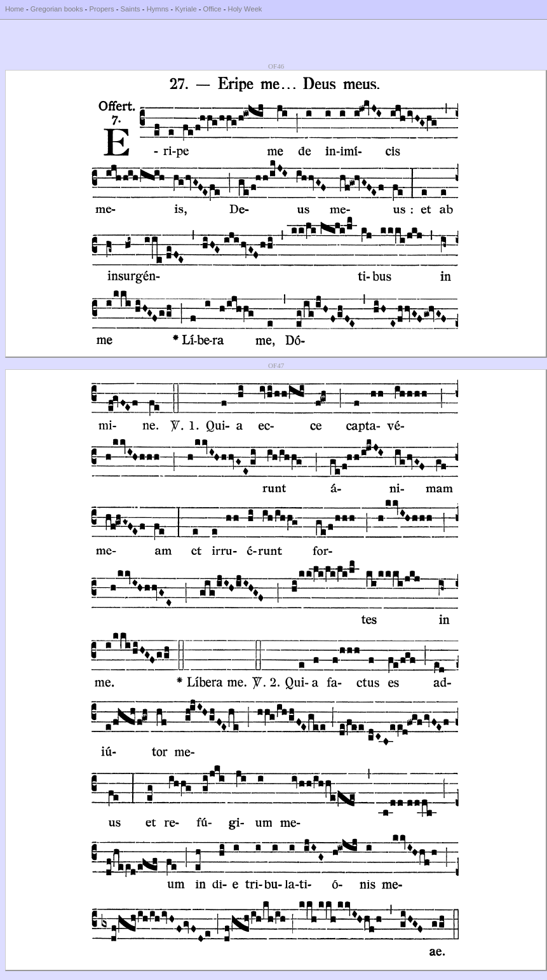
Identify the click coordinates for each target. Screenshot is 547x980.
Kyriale (186, 9)
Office (213, 9)
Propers (101, 9)
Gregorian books (57, 9)
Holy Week (245, 9)
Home (15, 9)
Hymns (158, 9)
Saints (131, 9)
